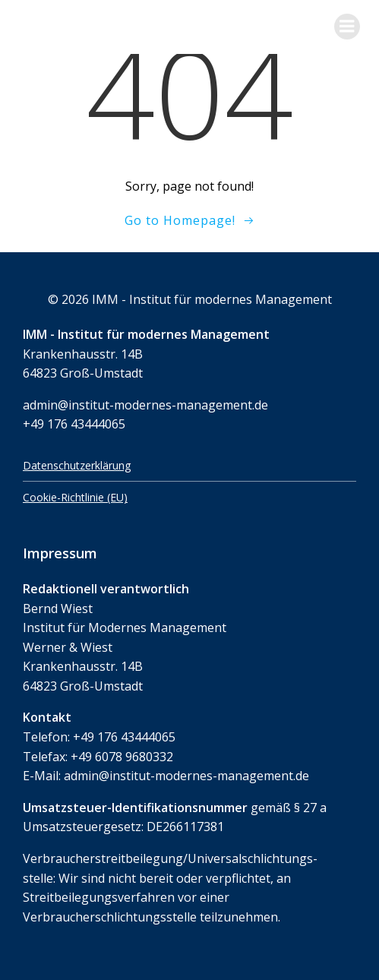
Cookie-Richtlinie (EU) (75, 497)
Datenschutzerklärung (77, 465)
